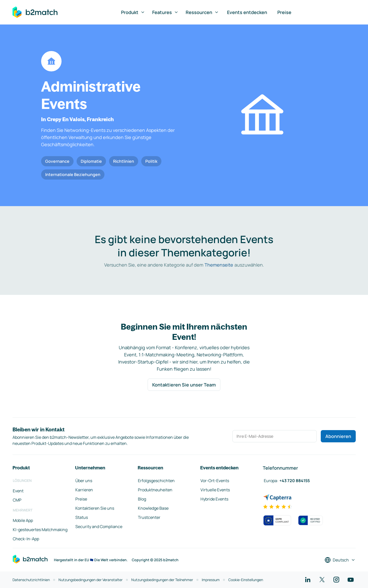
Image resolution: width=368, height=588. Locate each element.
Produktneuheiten (155, 490)
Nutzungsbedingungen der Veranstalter (91, 580)
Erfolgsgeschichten (156, 481)
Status (82, 517)
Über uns (84, 481)
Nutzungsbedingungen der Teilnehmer (162, 580)
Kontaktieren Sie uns (95, 508)
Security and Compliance (99, 527)
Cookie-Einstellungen (246, 580)
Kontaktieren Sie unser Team (184, 385)
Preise (284, 12)
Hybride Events (214, 499)
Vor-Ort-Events (215, 481)
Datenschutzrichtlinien (31, 580)
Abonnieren (338, 436)
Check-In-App (26, 539)
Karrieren (84, 490)
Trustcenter (149, 517)
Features (165, 12)
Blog (142, 499)
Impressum (211, 580)
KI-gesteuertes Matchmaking (40, 530)
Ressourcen (202, 12)
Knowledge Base (153, 508)
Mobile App (23, 520)
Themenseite (219, 265)
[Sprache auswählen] (340, 560)
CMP (17, 500)
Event (18, 491)
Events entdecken (247, 12)
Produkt (133, 12)
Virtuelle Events (215, 490)
